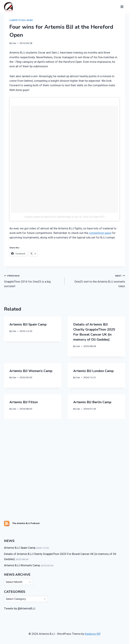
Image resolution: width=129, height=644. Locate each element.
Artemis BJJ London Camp (93, 371)
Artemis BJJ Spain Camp (28, 324)
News (30, 20)
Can (14, 43)
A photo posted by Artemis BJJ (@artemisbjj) (48, 217)
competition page (100, 233)
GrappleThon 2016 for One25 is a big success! (33, 281)
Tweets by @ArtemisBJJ (20, 608)
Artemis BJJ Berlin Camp (92, 402)
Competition (17, 20)
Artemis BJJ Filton (24, 402)
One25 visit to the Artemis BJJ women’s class (96, 281)
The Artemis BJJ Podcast (26, 523)
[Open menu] (122, 7)
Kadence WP (93, 634)
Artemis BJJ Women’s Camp (31, 371)
